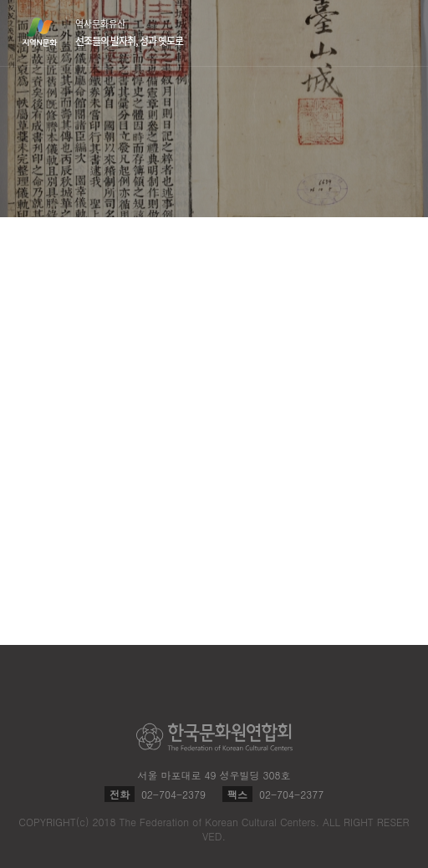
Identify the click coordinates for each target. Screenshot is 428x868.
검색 (364, 33)
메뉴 (396, 32)
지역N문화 (48, 32)
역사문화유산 (129, 33)
